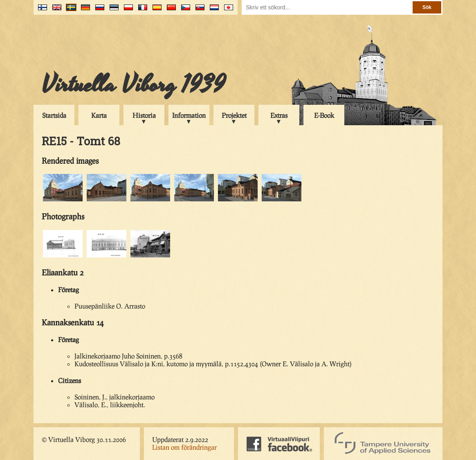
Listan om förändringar (184, 447)
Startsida (54, 115)
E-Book (324, 115)
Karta (99, 115)
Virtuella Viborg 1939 (134, 85)
